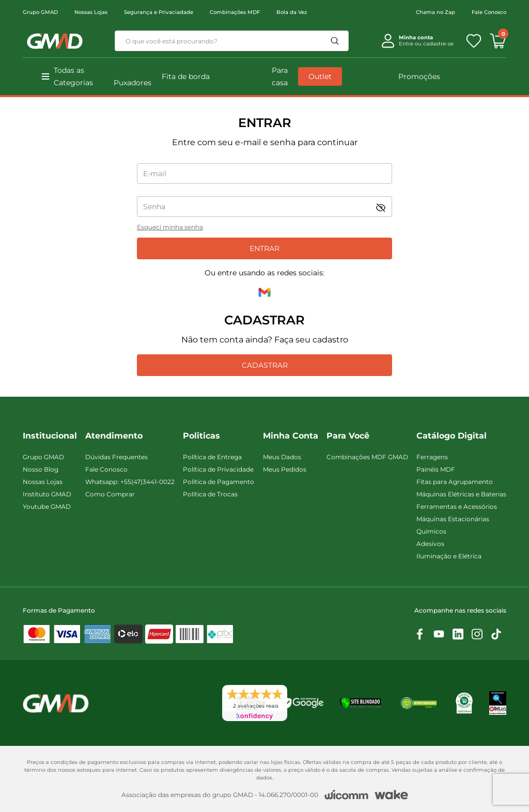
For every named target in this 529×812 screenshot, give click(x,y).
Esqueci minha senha (170, 227)
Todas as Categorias (73, 76)
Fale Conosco (489, 12)
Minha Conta (291, 436)
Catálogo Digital (452, 436)
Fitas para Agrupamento (455, 482)
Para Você (348, 436)
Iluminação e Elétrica (449, 556)
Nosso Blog (41, 469)
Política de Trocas (210, 494)
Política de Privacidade (218, 469)
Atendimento (114, 436)
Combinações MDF (235, 12)
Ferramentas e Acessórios (457, 506)
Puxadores (133, 83)
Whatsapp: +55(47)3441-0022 (130, 482)
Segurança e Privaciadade (159, 12)
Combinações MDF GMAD (367, 457)
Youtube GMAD (47, 506)
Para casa (280, 76)
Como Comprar (110, 494)
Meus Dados (282, 457)
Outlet (320, 76)
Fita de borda (186, 76)
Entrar (264, 248)
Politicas (201, 436)
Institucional (50, 436)
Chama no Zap (435, 12)
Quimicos (431, 531)
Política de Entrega (212, 457)
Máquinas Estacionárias (453, 519)
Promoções (419, 76)
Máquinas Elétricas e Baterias (461, 494)
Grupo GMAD (40, 12)
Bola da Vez (292, 12)
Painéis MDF (436, 469)
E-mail (155, 174)
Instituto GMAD (47, 494)
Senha (154, 207)
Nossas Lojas (91, 12)
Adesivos (430, 544)
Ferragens (432, 457)
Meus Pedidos (285, 469)
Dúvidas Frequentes (116, 457)
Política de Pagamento (219, 482)
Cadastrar (265, 365)
